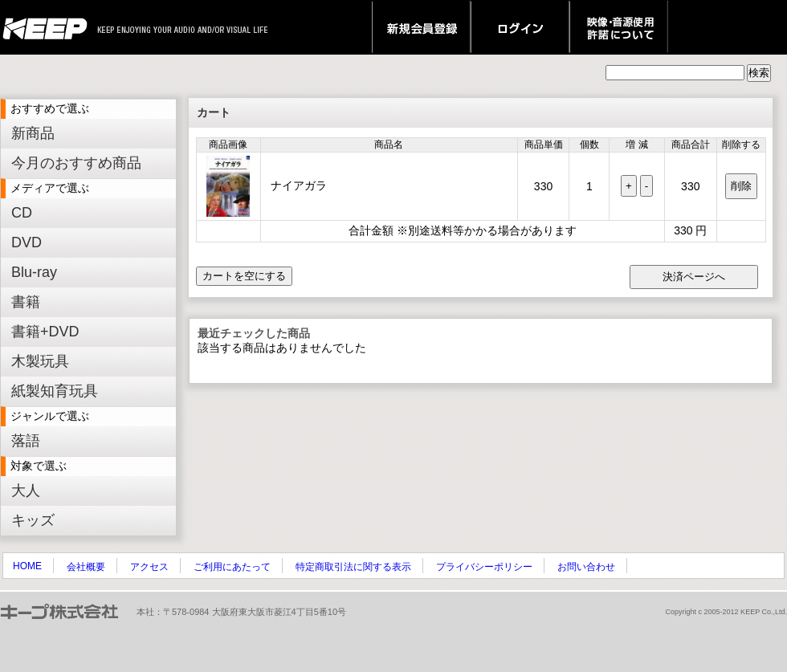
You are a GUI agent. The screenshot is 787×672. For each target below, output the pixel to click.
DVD (27, 242)
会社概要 (86, 567)
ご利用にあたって (232, 567)
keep (49, 27)
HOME (27, 566)
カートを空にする (244, 276)
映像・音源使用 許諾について (619, 27)
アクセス (149, 567)
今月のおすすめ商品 (76, 163)
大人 (26, 491)
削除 (741, 186)
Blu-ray (34, 272)
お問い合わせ (586, 567)
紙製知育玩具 (55, 391)
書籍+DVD (45, 332)
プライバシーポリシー (484, 567)
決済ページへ (694, 277)
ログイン (520, 27)
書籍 (26, 302)
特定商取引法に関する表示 (353, 567)
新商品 (33, 133)
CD (22, 213)
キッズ (33, 520)
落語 (26, 441)
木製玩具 (40, 361)
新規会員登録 (421, 27)
